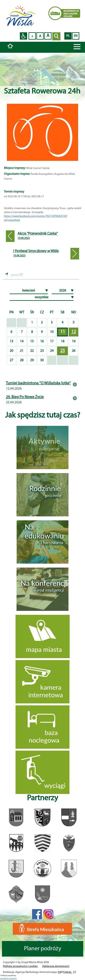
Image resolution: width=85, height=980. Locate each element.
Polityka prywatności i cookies (20, 966)
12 (74, 332)
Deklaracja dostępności (56, 966)
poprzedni (4, 979)
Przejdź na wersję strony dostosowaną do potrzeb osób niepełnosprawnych (24, 36)
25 (63, 351)
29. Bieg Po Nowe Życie (25, 397)
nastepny (13, 979)
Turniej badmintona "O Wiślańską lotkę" (38, 383)
